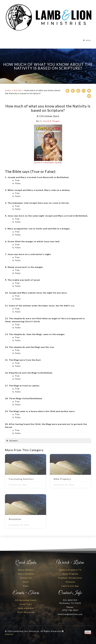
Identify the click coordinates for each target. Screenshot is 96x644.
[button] (67, 91)
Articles (18, 90)
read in (45, 162)
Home (8, 90)
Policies (9, 634)
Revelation (15, 519)
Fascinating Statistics (21, 479)
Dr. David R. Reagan (50, 121)
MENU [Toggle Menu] (87, 40)
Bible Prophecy (62, 479)
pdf (58, 162)
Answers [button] (12, 441)
